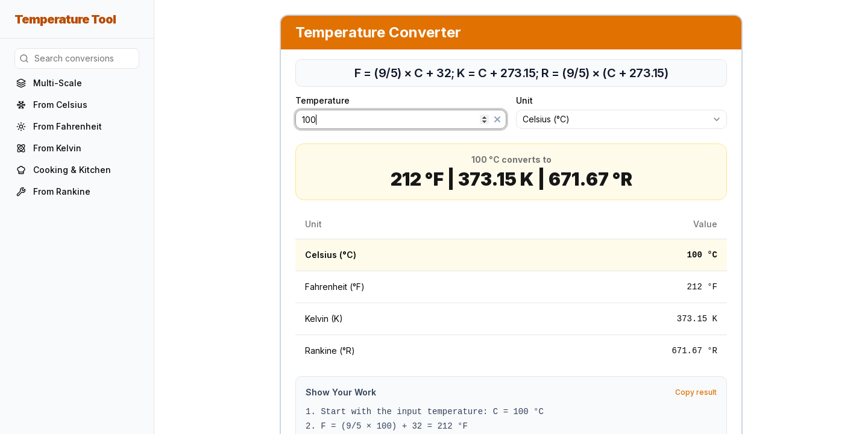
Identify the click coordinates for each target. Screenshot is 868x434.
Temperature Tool (65, 19)
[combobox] (621, 119)
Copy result (696, 392)
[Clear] (497, 119)
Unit (524, 101)
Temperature (329, 101)
